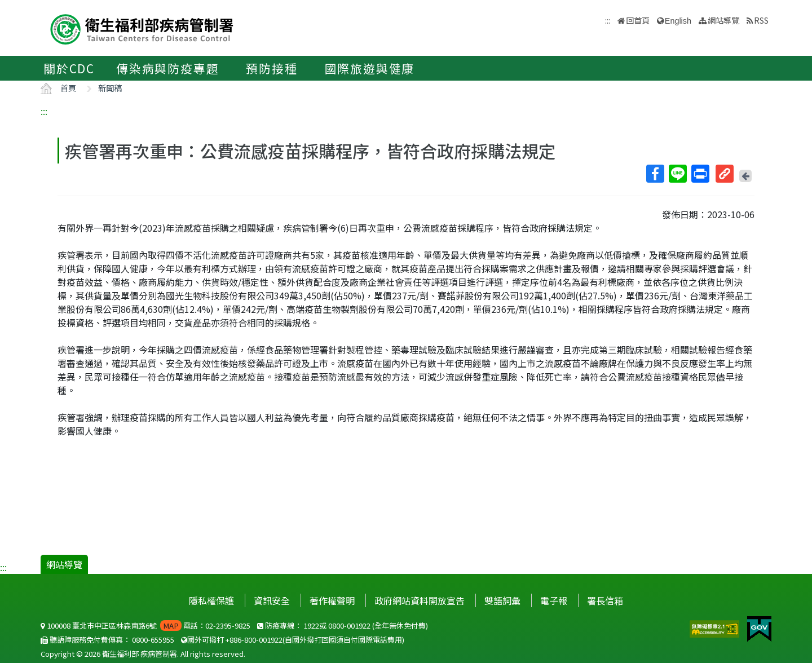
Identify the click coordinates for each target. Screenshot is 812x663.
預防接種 (272, 68)
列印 (700, 174)
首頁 (68, 88)
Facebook (655, 174)
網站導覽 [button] (723, 20)
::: (44, 111)
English (678, 21)
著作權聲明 (332, 600)
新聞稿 (110, 88)
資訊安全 (272, 600)
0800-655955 (153, 640)
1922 (311, 626)
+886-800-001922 (254, 640)
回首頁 (638, 20)
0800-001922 (349, 626)
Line (677, 174)
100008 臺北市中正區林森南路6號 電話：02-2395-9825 (145, 626)
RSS (761, 20)
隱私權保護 (211, 600)
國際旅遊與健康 (370, 68)
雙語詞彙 (502, 600)
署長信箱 (605, 600)
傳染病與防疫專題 (167, 68)
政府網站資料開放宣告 (420, 600)
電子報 (554, 600)
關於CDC (69, 68)
